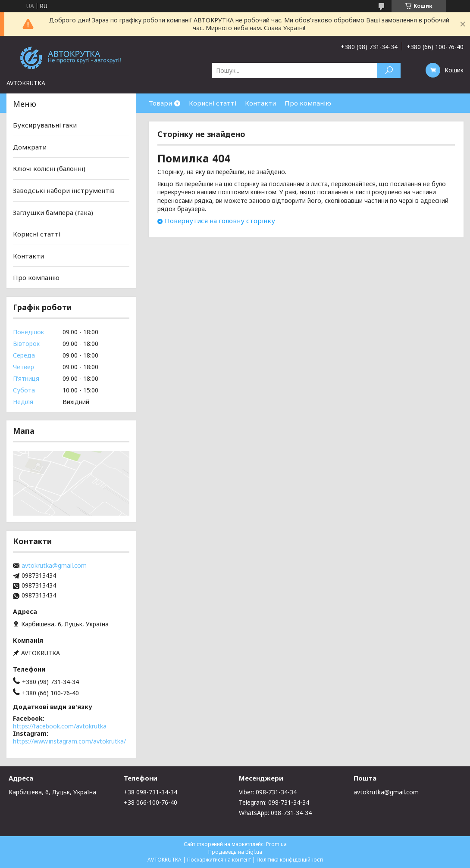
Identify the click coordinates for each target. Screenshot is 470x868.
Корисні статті (213, 103)
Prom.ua (276, 844)
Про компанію (308, 103)
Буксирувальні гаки (45, 125)
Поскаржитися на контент (219, 860)
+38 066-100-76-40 (150, 802)
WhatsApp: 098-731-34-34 (275, 813)
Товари (160, 103)
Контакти (260, 103)
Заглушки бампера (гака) (53, 212)
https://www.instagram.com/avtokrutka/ (69, 741)
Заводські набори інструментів (64, 190)
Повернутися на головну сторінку (220, 221)
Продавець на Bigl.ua (235, 852)
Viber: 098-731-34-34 (268, 792)
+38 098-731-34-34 (150, 792)
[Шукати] (389, 70)
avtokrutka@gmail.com (54, 566)
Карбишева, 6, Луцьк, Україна (52, 792)
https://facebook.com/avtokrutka (60, 726)
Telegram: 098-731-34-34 (274, 802)
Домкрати (30, 147)
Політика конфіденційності (290, 860)
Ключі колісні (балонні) (49, 168)
